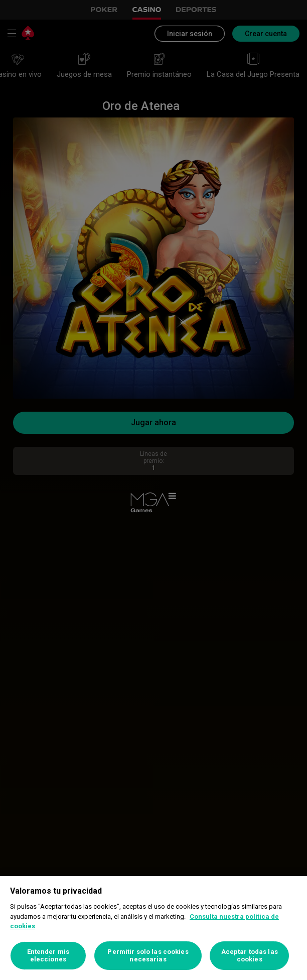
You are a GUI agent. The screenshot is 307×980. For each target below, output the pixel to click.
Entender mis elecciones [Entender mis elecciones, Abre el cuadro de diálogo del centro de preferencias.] (48, 956)
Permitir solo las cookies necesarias (148, 956)
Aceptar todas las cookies (250, 956)
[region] (153, 928)
